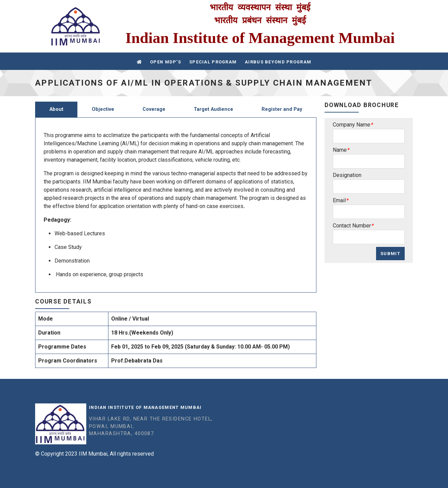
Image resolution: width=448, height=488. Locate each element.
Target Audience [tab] (213, 109)
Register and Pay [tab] (282, 109)
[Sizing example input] (369, 136)
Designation (347, 175)
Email (339, 200)
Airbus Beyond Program (278, 62)
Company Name (352, 125)
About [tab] (56, 109)
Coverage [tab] (154, 109)
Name (340, 150)
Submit (390, 253)
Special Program (213, 62)
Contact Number (352, 226)
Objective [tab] (103, 109)
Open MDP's (166, 62)
